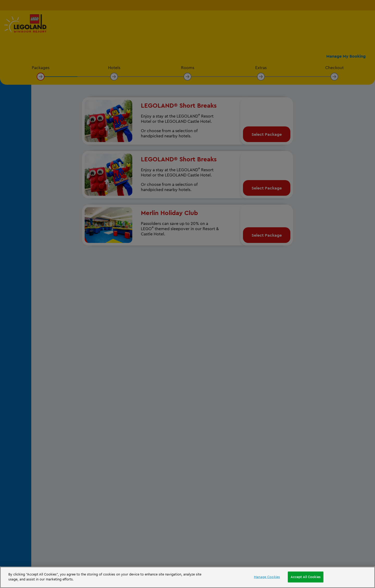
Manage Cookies (267, 577)
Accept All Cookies (306, 577)
